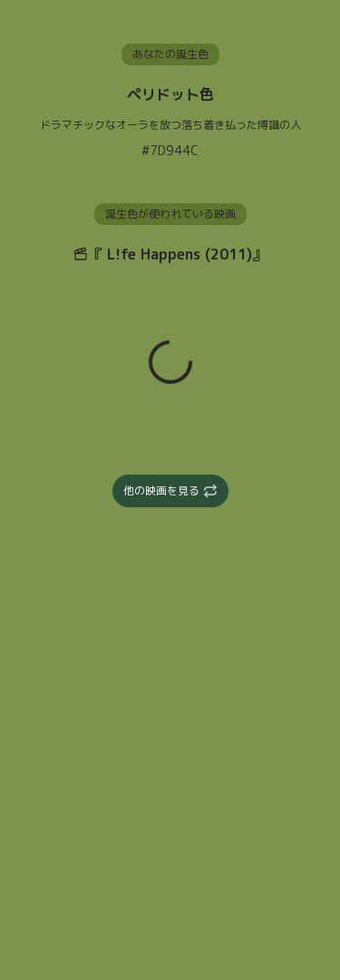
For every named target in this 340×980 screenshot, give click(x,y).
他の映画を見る (170, 490)
